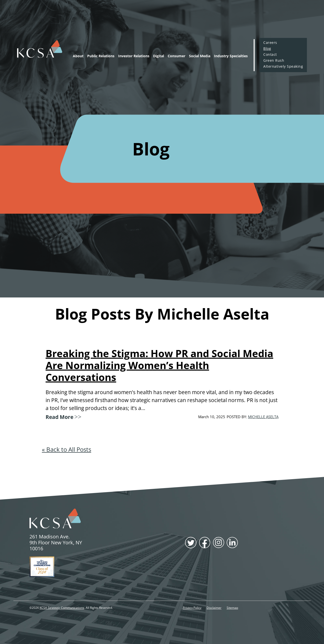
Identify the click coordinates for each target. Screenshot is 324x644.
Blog (267, 49)
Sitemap (232, 608)
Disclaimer (214, 608)
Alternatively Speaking (283, 66)
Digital (159, 56)
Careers (270, 43)
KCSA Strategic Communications (62, 608)
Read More (63, 416)
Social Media (200, 56)
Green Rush (274, 60)
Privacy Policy (192, 608)
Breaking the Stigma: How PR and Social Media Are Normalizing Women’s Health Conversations (159, 365)
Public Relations (101, 56)
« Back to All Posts (67, 449)
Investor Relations (134, 56)
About (78, 56)
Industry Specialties (231, 56)
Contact (270, 55)
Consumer (176, 56)
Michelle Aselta (263, 417)
